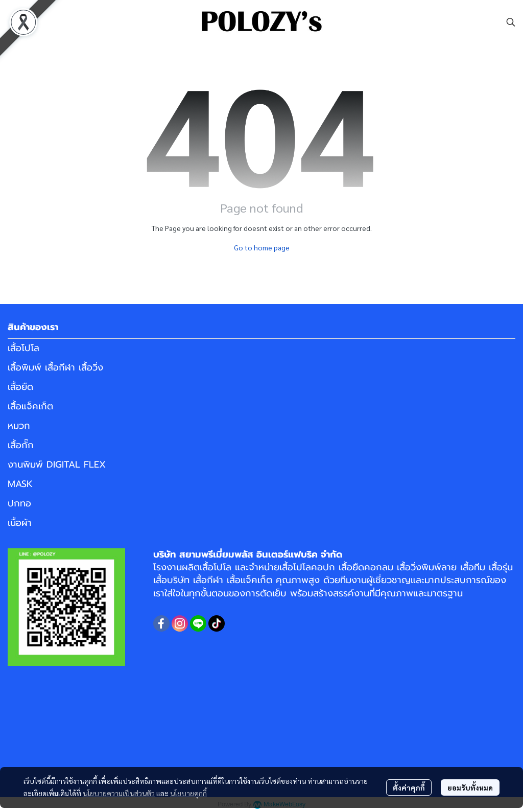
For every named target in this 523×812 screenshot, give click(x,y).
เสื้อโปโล (23, 348)
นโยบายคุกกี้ (188, 793)
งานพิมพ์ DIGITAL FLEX (57, 465)
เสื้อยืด (20, 387)
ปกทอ (19, 503)
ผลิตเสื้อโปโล (207, 567)
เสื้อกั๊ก (21, 445)
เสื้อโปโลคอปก (307, 567)
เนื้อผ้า (20, 523)
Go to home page (262, 247)
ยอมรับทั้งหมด (470, 787)
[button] (511, 22)
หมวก (19, 426)
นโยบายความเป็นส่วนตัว (119, 793)
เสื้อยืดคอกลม (366, 567)
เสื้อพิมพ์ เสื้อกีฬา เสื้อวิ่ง (55, 367)
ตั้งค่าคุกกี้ (409, 787)
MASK (20, 484)
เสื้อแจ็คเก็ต (30, 406)
